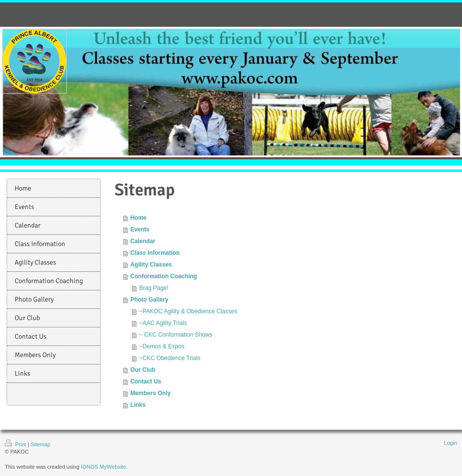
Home (138, 218)
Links (138, 405)
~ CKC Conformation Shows (175, 335)
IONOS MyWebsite (104, 467)
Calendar (143, 241)
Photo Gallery (149, 300)
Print (16, 444)
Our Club (143, 370)
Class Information (155, 253)
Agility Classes (151, 265)
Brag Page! (154, 288)
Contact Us (145, 381)
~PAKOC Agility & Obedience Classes (188, 311)
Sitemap (40, 444)
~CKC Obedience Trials (170, 358)
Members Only (150, 393)
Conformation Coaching (164, 276)
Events (140, 229)
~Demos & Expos (162, 346)
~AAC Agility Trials (163, 323)
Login (451, 443)
